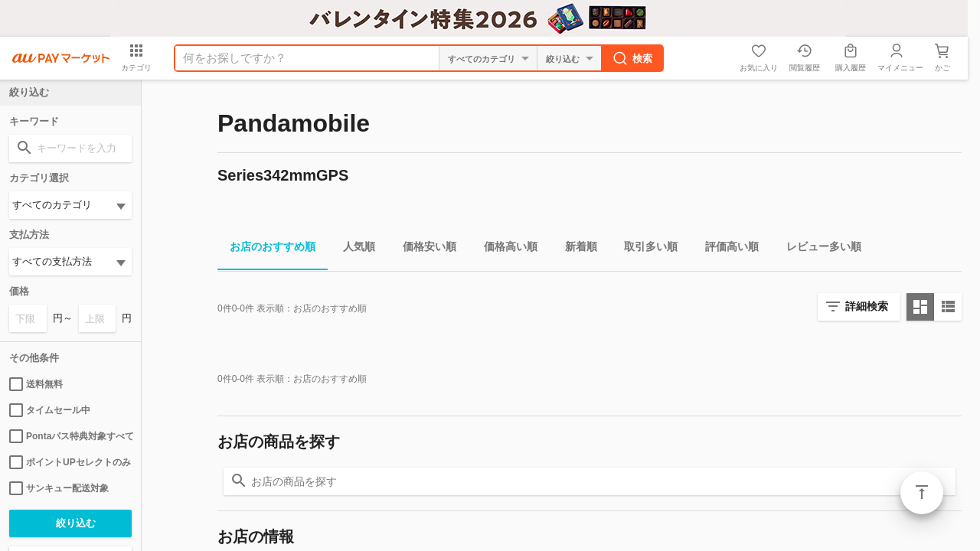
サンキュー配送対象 (59, 488)
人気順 (353, 249)
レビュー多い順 (818, 249)
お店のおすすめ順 (266, 249)
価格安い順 (423, 249)
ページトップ (922, 493)
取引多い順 (645, 249)
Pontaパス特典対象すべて (70, 436)
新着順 (575, 249)
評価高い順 (726, 249)
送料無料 (36, 384)
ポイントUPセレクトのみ (70, 462)
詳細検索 (867, 306)
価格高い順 (505, 249)
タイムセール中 (50, 410)
